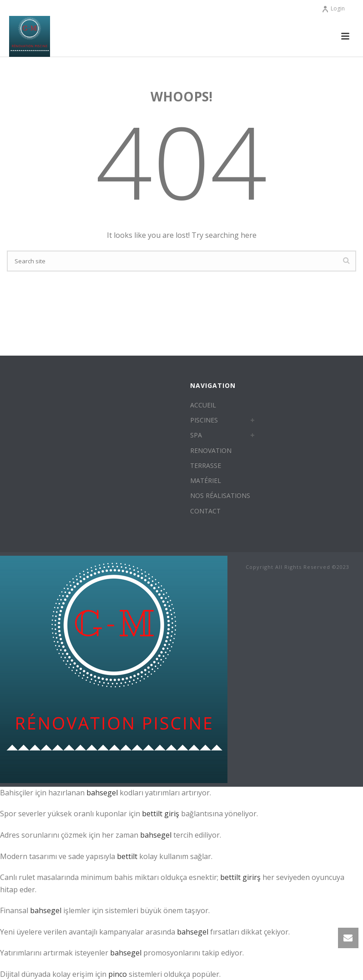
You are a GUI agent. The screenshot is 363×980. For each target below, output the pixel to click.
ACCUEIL (203, 405)
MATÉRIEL (206, 480)
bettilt (127, 856)
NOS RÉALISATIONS (220, 495)
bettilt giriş (161, 814)
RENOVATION (211, 450)
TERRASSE (206, 465)
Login (333, 8)
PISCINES (204, 420)
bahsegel (102, 793)
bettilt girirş (240, 877)
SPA (196, 435)
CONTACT (205, 511)
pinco (118, 974)
